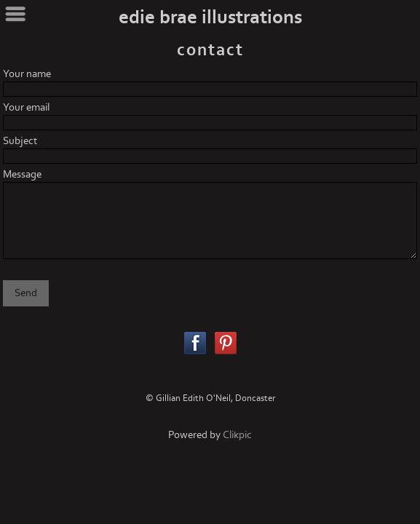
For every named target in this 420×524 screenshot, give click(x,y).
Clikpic (237, 435)
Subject (20, 141)
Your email (26, 107)
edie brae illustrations (210, 17)
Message (22, 174)
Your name (27, 74)
